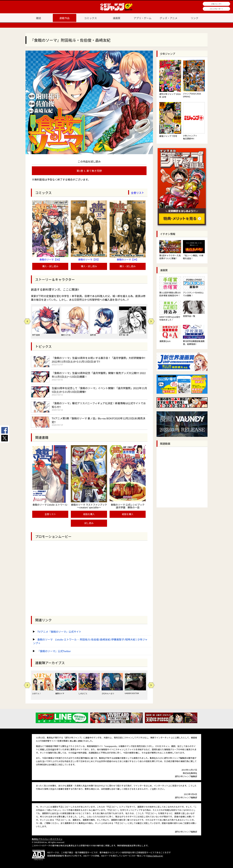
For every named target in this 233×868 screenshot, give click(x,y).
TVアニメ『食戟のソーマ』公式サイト (59, 632)
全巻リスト (138, 193)
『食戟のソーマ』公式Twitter (54, 651)
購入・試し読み (50, 266)
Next (151, 321)
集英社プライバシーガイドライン (47, 839)
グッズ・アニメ (169, 18)
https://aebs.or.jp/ (155, 856)
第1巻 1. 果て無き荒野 (89, 171)
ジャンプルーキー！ (217, 9)
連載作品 (64, 18)
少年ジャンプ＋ (216, 4)
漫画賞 (116, 18)
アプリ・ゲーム (143, 18)
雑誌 (38, 18)
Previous (27, 321)
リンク (195, 18)
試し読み (89, 523)
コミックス (90, 18)
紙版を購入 (89, 514)
